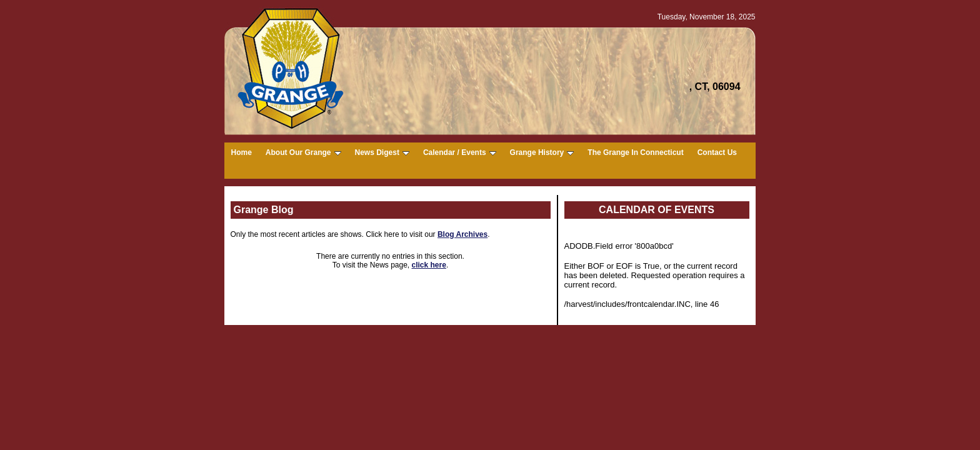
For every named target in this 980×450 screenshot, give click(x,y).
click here (429, 265)
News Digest (382, 152)
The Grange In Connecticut (635, 152)
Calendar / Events (460, 152)
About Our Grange (303, 152)
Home (242, 152)
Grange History (542, 152)
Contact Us (717, 152)
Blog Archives (462, 234)
